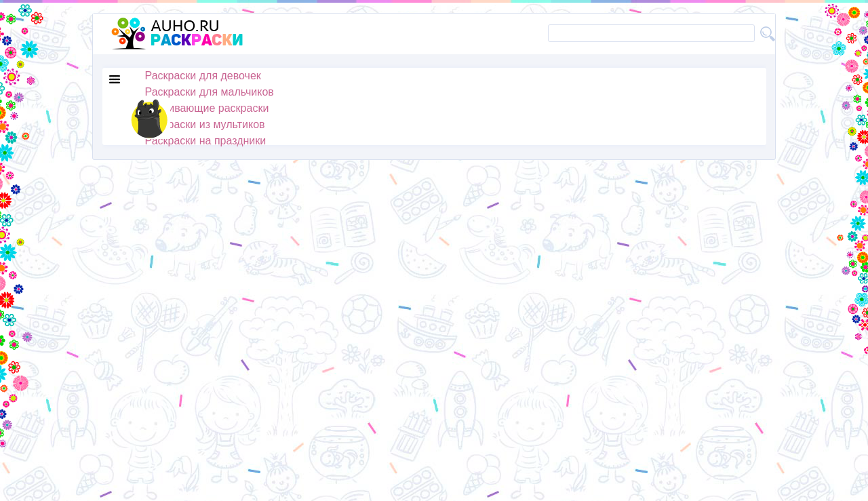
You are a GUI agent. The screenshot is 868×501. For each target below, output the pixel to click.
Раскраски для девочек (203, 76)
